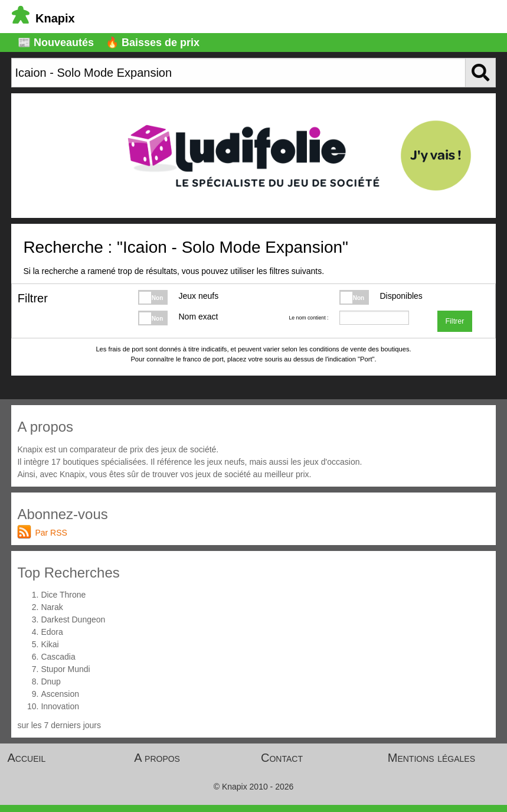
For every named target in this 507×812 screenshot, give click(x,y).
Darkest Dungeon (73, 619)
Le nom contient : (308, 318)
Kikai (50, 644)
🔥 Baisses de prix (153, 43)
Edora (52, 632)
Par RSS (51, 533)
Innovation (60, 706)
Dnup (50, 681)
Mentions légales (431, 758)
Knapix (43, 18)
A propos (157, 758)
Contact (282, 758)
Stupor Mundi (65, 669)
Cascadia (58, 657)
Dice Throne (63, 595)
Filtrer (454, 321)
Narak (52, 607)
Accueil (27, 758)
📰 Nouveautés (56, 43)
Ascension (60, 694)
